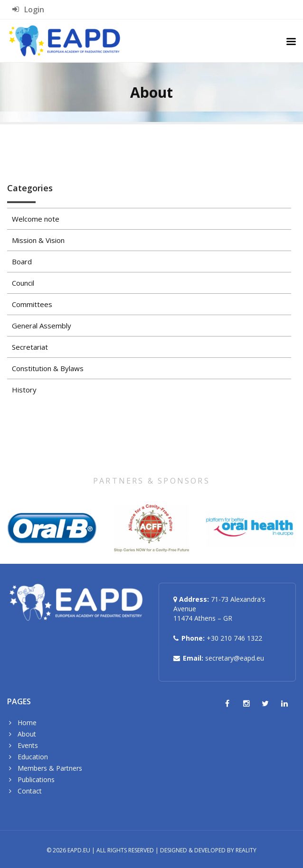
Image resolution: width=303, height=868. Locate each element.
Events (28, 745)
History (24, 390)
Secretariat (30, 347)
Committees (32, 304)
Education (33, 757)
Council (23, 283)
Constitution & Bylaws (48, 368)
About (27, 734)
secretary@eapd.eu (235, 658)
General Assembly (42, 326)
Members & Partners (50, 768)
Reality (246, 850)
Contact (30, 791)
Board (22, 261)
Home (27, 723)
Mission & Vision (38, 240)
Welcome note (36, 219)
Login (28, 9)
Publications (36, 779)
